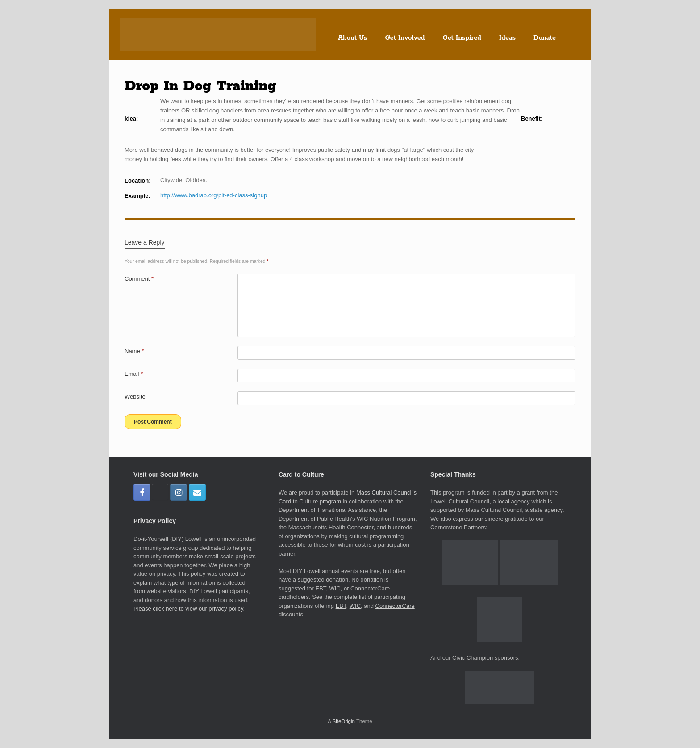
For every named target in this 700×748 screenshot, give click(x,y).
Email (134, 374)
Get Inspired (462, 38)
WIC (355, 606)
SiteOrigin (344, 721)
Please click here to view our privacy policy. (189, 609)
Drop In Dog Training (200, 86)
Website (135, 397)
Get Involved (405, 38)
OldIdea (196, 180)
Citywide (171, 180)
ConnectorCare (395, 606)
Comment (139, 279)
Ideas (507, 38)
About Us (353, 38)
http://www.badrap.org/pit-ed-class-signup (214, 195)
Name (134, 351)
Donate (545, 38)
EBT (341, 606)
